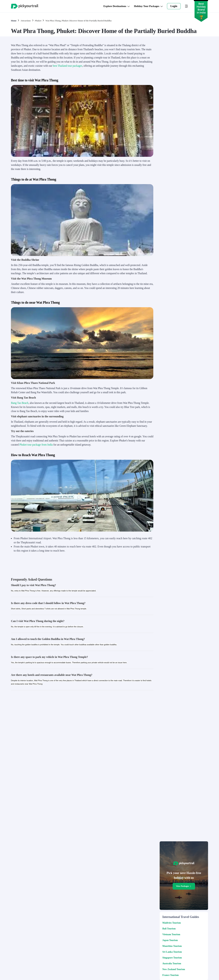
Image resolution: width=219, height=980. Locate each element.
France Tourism (170, 975)
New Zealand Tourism (174, 969)
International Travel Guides (181, 917)
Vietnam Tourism (171, 934)
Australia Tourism (172, 964)
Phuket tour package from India (36, 445)
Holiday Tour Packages (148, 6)
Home (14, 21)
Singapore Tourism (172, 958)
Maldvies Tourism (172, 923)
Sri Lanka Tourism (172, 952)
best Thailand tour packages (68, 66)
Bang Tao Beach (20, 403)
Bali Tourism (169, 929)
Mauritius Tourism (172, 946)
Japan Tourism (170, 940)
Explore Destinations (117, 6)
